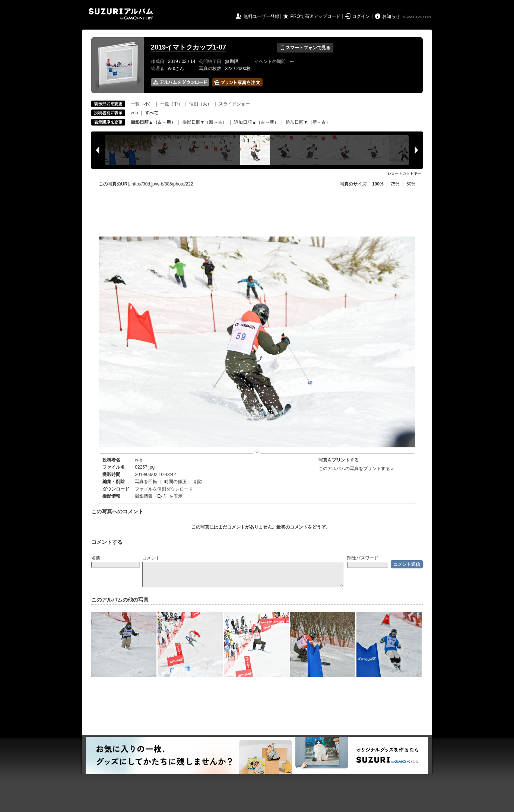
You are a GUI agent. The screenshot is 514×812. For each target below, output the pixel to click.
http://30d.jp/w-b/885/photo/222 (162, 184)
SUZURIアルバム (121, 14)
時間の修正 (175, 482)
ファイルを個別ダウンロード (164, 489)
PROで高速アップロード (315, 16)
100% (378, 184)
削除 (198, 482)
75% (395, 184)
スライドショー (234, 104)
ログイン (361, 16)
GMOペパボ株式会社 (418, 17)
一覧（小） (142, 104)
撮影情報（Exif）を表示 (159, 496)
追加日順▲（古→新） (256, 122)
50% (411, 184)
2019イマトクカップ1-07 (188, 47)
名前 (96, 558)
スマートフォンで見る (305, 48)
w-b (134, 113)
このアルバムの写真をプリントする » (356, 469)
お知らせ (391, 16)
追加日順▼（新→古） (308, 122)
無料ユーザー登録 (261, 16)
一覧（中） (171, 104)
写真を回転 (146, 482)
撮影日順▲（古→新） (153, 122)
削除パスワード (363, 558)
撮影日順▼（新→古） (205, 122)
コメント (151, 558)
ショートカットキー (404, 173)
